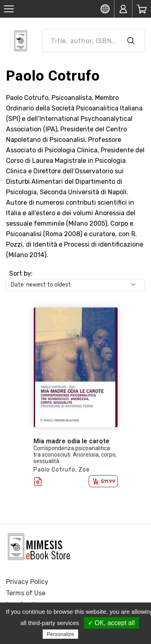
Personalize (60, 634)
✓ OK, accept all (111, 623)
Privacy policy (99, 634)
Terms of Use (26, 593)
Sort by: (21, 273)
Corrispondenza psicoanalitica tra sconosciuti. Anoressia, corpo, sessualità (75, 455)
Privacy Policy (27, 582)
